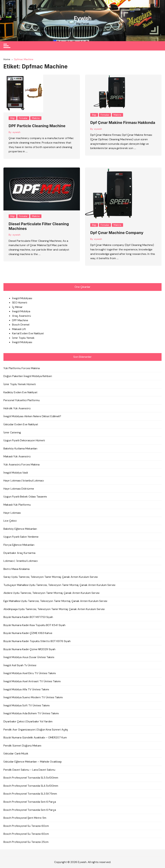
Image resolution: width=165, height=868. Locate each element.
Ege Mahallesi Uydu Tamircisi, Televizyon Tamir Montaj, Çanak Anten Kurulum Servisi (55, 601)
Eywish (83, 18)
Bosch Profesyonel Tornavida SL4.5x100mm (31, 786)
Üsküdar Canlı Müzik (16, 754)
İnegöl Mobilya (21, 311)
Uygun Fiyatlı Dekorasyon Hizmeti (24, 441)
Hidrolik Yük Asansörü (17, 408)
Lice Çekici (10, 521)
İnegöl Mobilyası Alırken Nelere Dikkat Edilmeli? (32, 416)
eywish (16, 132)
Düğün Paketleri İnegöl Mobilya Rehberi (28, 376)
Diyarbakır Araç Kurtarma (19, 553)
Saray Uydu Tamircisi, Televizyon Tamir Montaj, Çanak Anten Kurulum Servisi (51, 577)
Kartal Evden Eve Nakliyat (28, 334)
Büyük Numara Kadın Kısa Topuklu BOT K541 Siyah (34, 625)
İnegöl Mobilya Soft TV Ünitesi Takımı (26, 705)
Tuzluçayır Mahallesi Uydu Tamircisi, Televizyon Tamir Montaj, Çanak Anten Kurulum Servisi (59, 585)
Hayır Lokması (12, 513)
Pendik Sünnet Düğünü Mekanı (22, 746)
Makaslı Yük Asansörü (17, 457)
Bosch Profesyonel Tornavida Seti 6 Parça (30, 802)
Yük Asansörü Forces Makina (21, 465)
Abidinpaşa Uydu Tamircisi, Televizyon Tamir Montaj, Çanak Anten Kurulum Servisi (54, 609)
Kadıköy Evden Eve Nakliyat (20, 392)
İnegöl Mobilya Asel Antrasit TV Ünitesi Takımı (32, 681)
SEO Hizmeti (20, 303)
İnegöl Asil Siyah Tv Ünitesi (20, 665)
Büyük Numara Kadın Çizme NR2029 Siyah (29, 649)
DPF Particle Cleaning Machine (37, 126)
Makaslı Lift (19, 329)
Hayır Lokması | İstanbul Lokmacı (24, 481)
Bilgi (13, 118)
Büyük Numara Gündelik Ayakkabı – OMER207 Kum (35, 738)
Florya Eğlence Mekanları (19, 545)
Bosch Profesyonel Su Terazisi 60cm (26, 826)
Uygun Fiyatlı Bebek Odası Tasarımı (25, 497)
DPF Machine (20, 320)
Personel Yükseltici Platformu (22, 400)
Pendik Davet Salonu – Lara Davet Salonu (29, 770)
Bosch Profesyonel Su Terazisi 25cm (26, 842)
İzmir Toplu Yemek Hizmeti (20, 384)
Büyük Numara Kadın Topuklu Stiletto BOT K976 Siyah (37, 641)
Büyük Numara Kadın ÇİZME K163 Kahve (28, 633)
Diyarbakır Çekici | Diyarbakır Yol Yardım (28, 722)
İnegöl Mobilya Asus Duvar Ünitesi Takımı (29, 657)
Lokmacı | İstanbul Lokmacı (21, 561)
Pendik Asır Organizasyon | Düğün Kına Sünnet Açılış (36, 730)
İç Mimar (17, 307)
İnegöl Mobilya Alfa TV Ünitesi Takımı (26, 689)
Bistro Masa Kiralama (16, 569)
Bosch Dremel (21, 325)
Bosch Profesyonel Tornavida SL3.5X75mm (30, 794)
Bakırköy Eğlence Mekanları (20, 529)
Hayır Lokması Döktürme (19, 489)
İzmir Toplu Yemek (23, 338)
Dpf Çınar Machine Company (117, 233)
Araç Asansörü (21, 316)
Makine (36, 118)
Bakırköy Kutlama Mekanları (20, 448)
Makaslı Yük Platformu (17, 505)
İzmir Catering (12, 432)
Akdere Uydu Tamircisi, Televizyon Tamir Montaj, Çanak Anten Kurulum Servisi (51, 593)
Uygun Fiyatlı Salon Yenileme (21, 537)
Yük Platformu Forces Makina (22, 368)
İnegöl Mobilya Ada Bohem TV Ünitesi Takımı (31, 714)
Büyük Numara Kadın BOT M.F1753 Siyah (28, 617)
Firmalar (23, 118)
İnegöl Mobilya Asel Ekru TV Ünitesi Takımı (30, 673)
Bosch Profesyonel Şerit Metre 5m (25, 818)
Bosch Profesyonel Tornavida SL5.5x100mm (31, 778)
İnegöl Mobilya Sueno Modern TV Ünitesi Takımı (33, 697)
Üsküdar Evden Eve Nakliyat (21, 425)
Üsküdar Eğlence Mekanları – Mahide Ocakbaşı (33, 762)
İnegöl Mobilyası (22, 298)
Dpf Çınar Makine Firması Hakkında (123, 123)
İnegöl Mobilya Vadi (16, 473)
